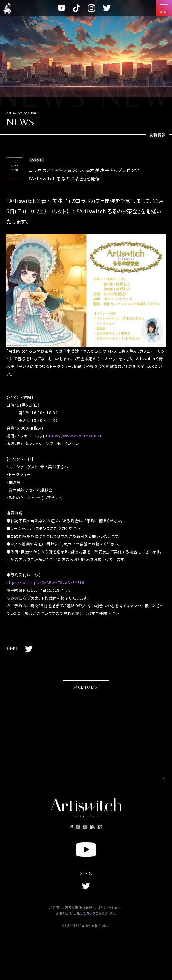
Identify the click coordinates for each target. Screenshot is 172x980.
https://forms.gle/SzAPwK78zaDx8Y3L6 (46, 582)
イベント (36, 160)
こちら (88, 913)
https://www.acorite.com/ (74, 436)
